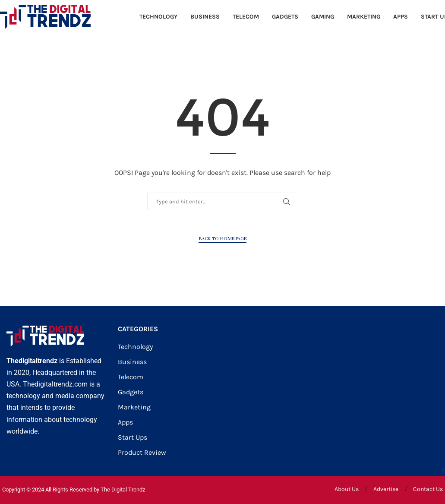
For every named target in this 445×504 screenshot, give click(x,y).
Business (205, 17)
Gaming (323, 17)
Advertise (386, 489)
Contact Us (428, 489)
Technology (158, 17)
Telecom (246, 17)
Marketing (364, 17)
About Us (347, 489)
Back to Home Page (222, 238)
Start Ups (133, 437)
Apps (401, 17)
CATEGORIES (138, 329)
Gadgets (285, 17)
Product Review (142, 453)
